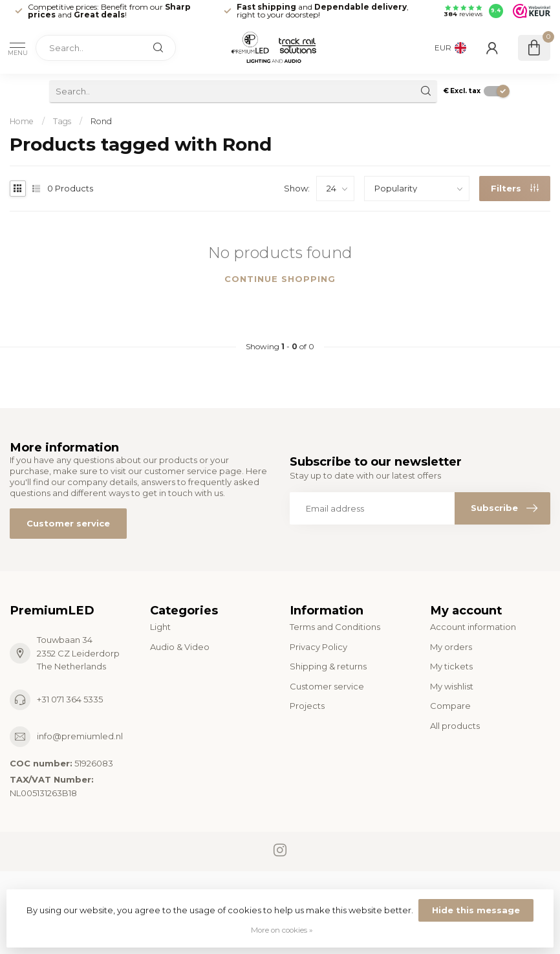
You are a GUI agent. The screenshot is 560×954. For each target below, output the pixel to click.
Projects (307, 706)
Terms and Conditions (335, 627)
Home (22, 121)
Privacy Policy (318, 647)
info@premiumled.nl (80, 736)
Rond (101, 121)
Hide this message (476, 910)
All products (455, 726)
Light (160, 627)
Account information (473, 627)
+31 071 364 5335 (70, 699)
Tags (62, 121)
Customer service (68, 523)
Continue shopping (280, 279)
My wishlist (452, 686)
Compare (450, 706)
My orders (451, 647)
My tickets (451, 666)
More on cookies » (282, 930)
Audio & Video (180, 647)
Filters (515, 188)
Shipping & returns (328, 666)
